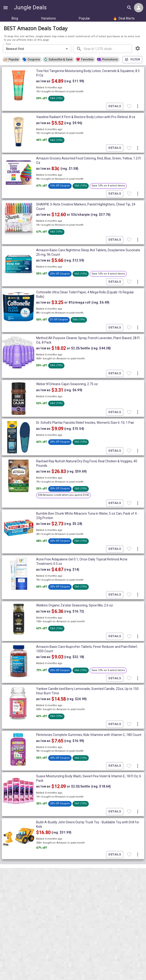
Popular (84, 18)
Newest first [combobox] (15, 49)
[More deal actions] (138, 106)
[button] (12, 60)
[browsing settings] (138, 48)
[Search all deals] (129, 8)
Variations (48, 18)
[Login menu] (139, 8)
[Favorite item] (129, 106)
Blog (15, 18)
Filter (132, 60)
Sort (8, 44)
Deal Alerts (124, 18)
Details (115, 106)
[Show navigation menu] (6, 8)
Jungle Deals (30, 7)
